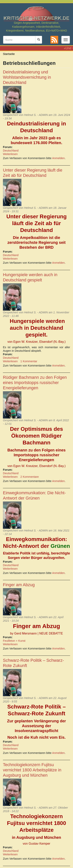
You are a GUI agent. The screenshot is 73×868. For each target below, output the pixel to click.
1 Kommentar (29, 361)
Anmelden (58, 158)
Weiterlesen (10, 154)
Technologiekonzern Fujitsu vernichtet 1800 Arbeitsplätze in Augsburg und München (32, 770)
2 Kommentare (30, 477)
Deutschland (11, 151)
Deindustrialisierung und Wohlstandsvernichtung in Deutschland (27, 77)
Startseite (9, 54)
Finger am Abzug (19, 585)
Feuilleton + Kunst (14, 641)
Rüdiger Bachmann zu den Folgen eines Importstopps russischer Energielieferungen (35, 383)
